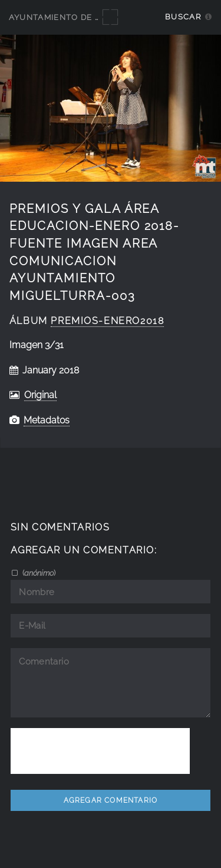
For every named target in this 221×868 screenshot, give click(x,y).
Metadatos (47, 420)
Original (40, 395)
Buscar (183, 17)
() (38, 573)
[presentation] (100, 751)
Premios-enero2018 (107, 321)
